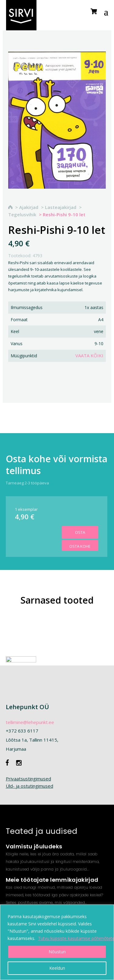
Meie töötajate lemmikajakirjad (52, 880)
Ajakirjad (29, 207)
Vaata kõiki (89, 355)
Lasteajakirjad (61, 207)
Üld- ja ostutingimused (29, 786)
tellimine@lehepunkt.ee (30, 722)
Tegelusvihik (22, 214)
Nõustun (57, 952)
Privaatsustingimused (28, 779)
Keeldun (57, 968)
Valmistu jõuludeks (34, 846)
